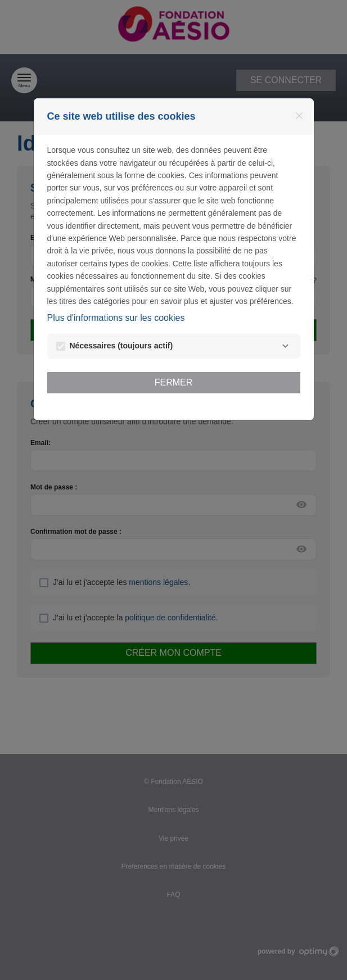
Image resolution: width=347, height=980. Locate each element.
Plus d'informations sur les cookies (116, 318)
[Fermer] (299, 116)
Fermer (174, 382)
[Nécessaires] (286, 346)
